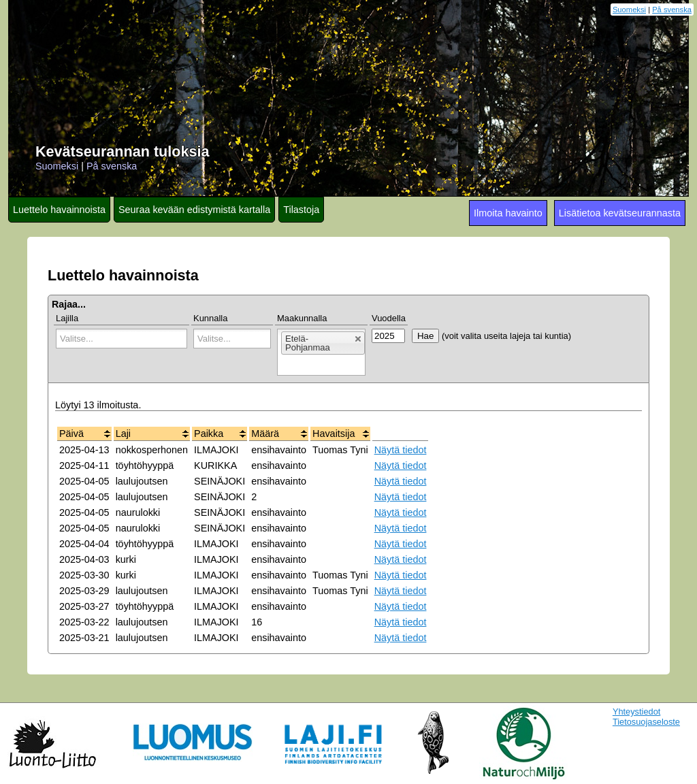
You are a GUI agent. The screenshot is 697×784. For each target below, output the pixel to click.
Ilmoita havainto (508, 213)
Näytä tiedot (401, 450)
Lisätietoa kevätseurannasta (620, 213)
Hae (425, 336)
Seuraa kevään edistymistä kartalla (194, 210)
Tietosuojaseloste (646, 722)
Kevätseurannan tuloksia (122, 151)
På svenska (672, 10)
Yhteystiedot (636, 712)
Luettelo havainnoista (59, 210)
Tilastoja (301, 210)
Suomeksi (629, 10)
